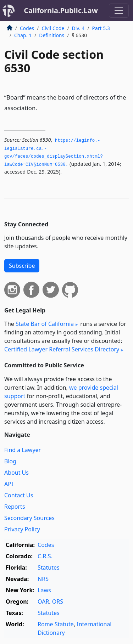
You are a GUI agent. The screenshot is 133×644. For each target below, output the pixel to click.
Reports (15, 507)
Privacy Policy (22, 529)
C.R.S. (45, 556)
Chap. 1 (23, 35)
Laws (44, 590)
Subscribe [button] (22, 266)
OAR (43, 601)
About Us (16, 473)
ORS (58, 601)
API (9, 484)
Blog (10, 461)
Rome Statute (56, 624)
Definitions (52, 35)
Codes (27, 28)
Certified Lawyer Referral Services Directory (62, 349)
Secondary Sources (29, 518)
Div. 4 (78, 28)
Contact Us (19, 495)
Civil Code (53, 28)
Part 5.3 (101, 28)
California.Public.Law (61, 10)
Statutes (49, 567)
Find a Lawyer (23, 450)
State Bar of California (45, 324)
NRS (43, 579)
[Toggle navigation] (119, 11)
